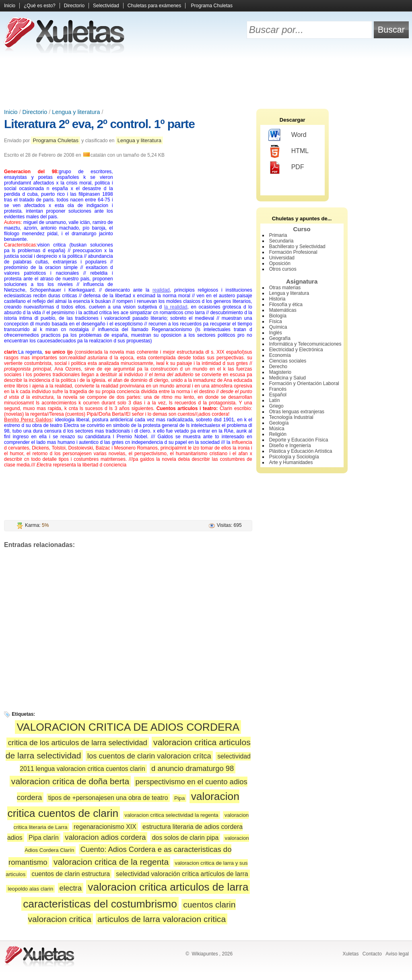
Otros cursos (283, 269)
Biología (278, 316)
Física (276, 321)
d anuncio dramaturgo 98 (193, 768)
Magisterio (280, 372)
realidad (161, 290)
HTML (289, 151)
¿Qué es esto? (40, 6)
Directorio (74, 6)
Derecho (278, 367)
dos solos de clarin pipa (185, 838)
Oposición (280, 263)
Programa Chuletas (212, 6)
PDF (286, 168)
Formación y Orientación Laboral (304, 383)
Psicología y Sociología (294, 457)
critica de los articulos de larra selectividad (78, 743)
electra (71, 888)
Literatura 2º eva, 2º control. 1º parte (99, 124)
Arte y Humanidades (291, 462)
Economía (280, 355)
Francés (278, 389)
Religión (278, 434)
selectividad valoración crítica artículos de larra (182, 874)
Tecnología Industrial (291, 417)
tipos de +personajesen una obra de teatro (108, 798)
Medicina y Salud (287, 378)
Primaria (278, 235)
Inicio (10, 6)
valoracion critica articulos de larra (168, 887)
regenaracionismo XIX (105, 827)
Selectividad (106, 6)
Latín (275, 400)
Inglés (276, 333)
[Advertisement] (206, 81)
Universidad (282, 258)
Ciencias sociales (288, 361)
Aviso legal (397, 954)
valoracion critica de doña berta (70, 781)
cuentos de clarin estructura (71, 874)
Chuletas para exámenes (154, 6)
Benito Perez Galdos (28, 420)
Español (278, 395)
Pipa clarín (44, 838)
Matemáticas (283, 310)
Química (278, 327)
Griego (276, 406)
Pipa (179, 798)
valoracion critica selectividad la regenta (172, 815)
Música (277, 429)
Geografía (280, 338)
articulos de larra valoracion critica (162, 919)
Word (287, 135)
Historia (277, 299)
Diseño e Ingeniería (290, 445)
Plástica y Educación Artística (301, 451)
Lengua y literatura (76, 112)
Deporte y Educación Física (299, 440)
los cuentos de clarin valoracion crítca (149, 756)
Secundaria (281, 241)
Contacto (372, 954)
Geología (279, 423)
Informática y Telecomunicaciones (305, 344)
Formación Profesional (293, 252)
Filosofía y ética (286, 305)
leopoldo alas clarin (30, 889)
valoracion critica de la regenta (111, 862)
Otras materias (285, 288)
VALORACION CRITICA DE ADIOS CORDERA (128, 727)
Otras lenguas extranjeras (297, 412)
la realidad (176, 307)
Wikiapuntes (205, 954)
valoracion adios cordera (105, 837)
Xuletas (350, 954)
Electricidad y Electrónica (296, 350)
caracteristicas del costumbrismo (100, 904)
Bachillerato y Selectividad (297, 247)
